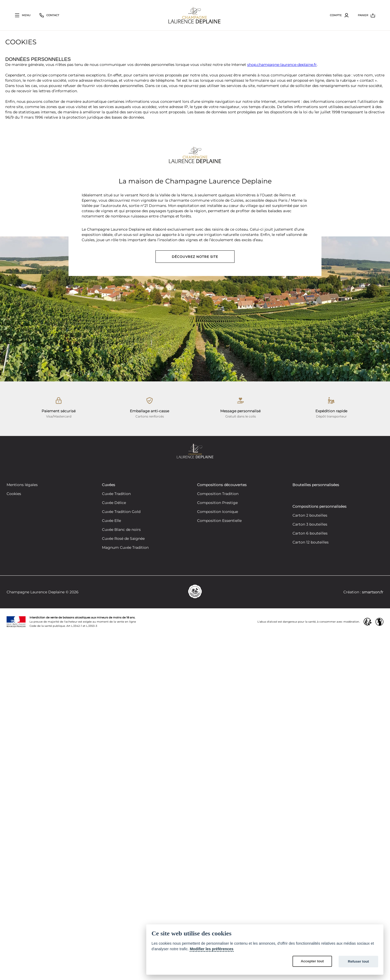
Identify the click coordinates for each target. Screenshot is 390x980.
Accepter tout (312, 961)
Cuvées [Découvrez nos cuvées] (109, 485)
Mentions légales (22, 485)
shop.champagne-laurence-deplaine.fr (282, 65)
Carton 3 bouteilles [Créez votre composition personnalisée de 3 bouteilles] (310, 525)
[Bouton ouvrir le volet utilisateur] (339, 15)
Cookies (14, 494)
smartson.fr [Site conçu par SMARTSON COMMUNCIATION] (373, 592)
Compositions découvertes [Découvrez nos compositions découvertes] (222, 485)
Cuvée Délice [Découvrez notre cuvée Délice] (114, 503)
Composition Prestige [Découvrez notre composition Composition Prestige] (217, 503)
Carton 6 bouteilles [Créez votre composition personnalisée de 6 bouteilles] (310, 533)
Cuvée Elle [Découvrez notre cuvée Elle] (111, 521)
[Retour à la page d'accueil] (194, 15)
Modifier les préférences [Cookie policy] (212, 949)
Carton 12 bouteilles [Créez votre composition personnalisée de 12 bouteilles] (311, 542)
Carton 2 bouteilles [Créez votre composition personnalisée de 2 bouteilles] (310, 516)
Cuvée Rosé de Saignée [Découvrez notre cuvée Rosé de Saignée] (123, 539)
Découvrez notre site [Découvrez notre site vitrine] (195, 257)
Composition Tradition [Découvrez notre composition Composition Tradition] (218, 494)
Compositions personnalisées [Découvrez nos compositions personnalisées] (320, 507)
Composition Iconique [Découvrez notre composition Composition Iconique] (218, 512)
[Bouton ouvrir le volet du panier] (366, 15)
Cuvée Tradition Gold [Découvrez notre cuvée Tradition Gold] (121, 512)
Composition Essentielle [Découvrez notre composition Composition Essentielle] (219, 521)
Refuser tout (358, 961)
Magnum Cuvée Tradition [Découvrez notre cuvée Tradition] (125, 548)
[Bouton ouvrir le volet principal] (23, 15)
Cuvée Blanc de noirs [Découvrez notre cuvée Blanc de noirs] (121, 530)
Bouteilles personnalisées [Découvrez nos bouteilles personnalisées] (316, 485)
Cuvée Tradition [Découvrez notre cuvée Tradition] (116, 494)
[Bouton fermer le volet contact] (49, 15)
